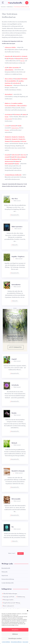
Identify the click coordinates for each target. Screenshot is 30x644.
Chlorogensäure (22, 106)
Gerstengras (9, 114)
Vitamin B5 (15, 137)
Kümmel (17, 161)
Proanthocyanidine (17, 103)
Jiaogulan (18, 79)
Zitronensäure (16, 141)
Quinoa (24, 114)
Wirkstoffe (15, 245)
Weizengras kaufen (8, 600)
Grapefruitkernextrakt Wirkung (12, 603)
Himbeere (8, 103)
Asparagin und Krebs (9, 597)
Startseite (3, 7)
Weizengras (17, 114)
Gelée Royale (15, 155)
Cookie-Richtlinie (6, 642)
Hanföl (13, 157)
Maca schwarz (9, 79)
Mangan (18, 59)
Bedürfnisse (10, 7)
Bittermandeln (9, 164)
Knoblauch (15, 159)
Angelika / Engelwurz (18, 257)
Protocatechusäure (11, 106)
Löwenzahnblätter (11, 81)
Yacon (7, 117)
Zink (7, 59)
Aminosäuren (15, 128)
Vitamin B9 (15, 139)
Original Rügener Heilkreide (13, 175)
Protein (7, 130)
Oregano (7, 159)
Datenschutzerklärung (16, 642)
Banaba (17, 164)
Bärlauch (25, 79)
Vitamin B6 (21, 137)
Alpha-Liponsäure (14, 68)
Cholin (19, 126)
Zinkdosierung (21, 597)
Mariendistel (9, 94)
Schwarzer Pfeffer (10, 47)
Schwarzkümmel (21, 157)
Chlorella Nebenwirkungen (10, 594)
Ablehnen (15, 634)
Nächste (21, 553)
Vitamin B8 (8, 139)
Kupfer (12, 59)
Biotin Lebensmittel (9, 606)
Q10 (6, 68)
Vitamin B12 (22, 139)
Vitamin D (8, 141)
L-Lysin (7, 126)
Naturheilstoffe (15, 215)
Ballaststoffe (8, 119)
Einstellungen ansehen (15, 638)
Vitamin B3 (8, 137)
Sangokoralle (9, 56)
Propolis (7, 155)
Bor (23, 59)
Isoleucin (13, 126)
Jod (27, 59)
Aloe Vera (24, 155)
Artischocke (16, 83)
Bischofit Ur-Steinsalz (21, 56)
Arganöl (7, 157)
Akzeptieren (15, 630)
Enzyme (22, 61)
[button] (28, 611)
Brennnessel (9, 85)
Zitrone (24, 141)
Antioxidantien (9, 70)
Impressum (25, 642)
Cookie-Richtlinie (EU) (8, 583)
